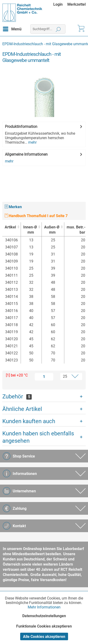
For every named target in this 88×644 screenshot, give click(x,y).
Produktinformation (21, 127)
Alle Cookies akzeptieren (44, 637)
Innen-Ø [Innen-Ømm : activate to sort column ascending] (30, 230)
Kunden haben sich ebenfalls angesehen (38, 437)
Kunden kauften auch (29, 421)
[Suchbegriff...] (48, 29)
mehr (32, 142)
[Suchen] (58, 29)
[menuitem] (60, 4)
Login (58, 4)
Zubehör (17, 397)
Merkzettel (77, 4)
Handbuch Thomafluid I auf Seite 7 (36, 216)
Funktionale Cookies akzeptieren (44, 626)
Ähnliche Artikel (22, 409)
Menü (12, 28)
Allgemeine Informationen (26, 154)
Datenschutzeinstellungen (44, 616)
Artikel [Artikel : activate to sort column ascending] (10, 227)
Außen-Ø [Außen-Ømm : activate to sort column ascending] (52, 230)
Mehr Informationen (44, 607)
